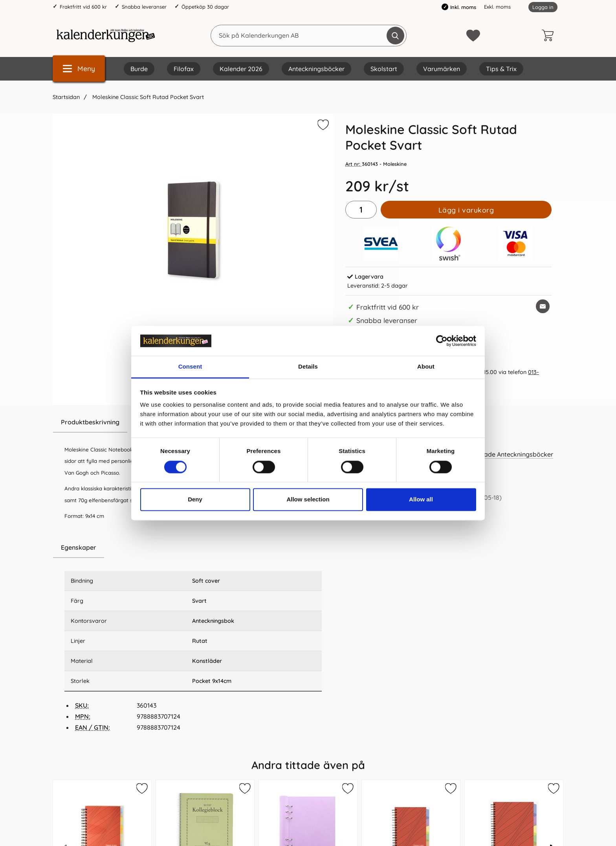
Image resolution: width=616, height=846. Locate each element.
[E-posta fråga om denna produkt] (543, 306)
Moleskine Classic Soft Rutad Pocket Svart (147, 97)
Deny (195, 500)
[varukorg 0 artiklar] (550, 35)
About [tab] (426, 367)
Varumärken (442, 69)
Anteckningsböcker (316, 69)
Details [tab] (308, 367)
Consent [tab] (190, 367)
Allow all (421, 500)
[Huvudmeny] (79, 69)
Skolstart (384, 69)
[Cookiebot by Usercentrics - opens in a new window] (442, 341)
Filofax (184, 69)
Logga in (543, 7)
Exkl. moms (497, 7)
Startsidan (66, 97)
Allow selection (308, 500)
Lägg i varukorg (466, 210)
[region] (193, 548)
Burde (139, 69)
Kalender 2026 (241, 69)
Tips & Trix (501, 69)
